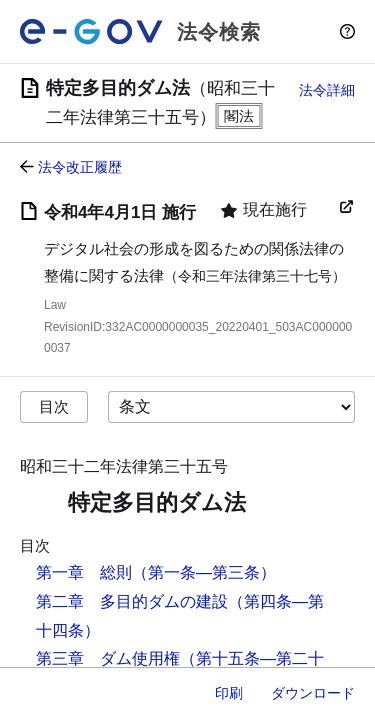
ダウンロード (313, 693)
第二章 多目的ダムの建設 (132, 601)
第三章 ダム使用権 (108, 658)
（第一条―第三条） (204, 572)
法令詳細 (327, 90)
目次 (54, 406)
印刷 (229, 693)
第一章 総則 (84, 572)
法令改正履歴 (80, 167)
